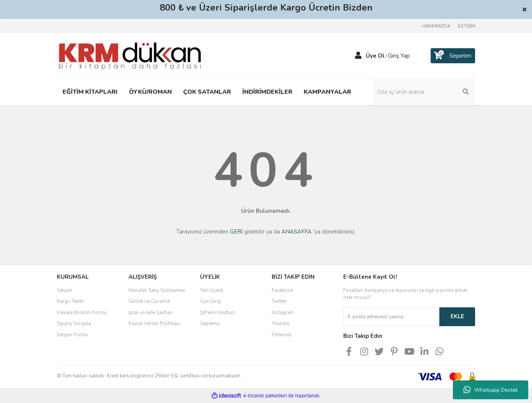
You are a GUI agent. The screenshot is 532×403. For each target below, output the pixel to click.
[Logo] (130, 55)
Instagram (283, 313)
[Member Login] (358, 56)
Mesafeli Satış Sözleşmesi (157, 290)
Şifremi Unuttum (218, 313)
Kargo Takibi (70, 301)
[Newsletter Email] (391, 317)
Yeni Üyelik (212, 290)
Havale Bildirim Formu (82, 313)
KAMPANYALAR (327, 92)
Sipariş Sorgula (74, 324)
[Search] (424, 92)
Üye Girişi (211, 301)
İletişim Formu (72, 335)
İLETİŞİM (466, 26)
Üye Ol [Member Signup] (375, 56)
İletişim (65, 290)
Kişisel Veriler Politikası (154, 324)
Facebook (282, 290)
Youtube (281, 324)
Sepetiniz (210, 324)
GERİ (236, 232)
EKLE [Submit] (457, 316)
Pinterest (281, 335)
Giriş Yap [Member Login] (399, 56)
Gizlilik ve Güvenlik (149, 301)
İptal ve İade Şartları (151, 313)
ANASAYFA (297, 232)
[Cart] (453, 56)
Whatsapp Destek (491, 390)
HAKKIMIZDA (436, 26)
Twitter (279, 301)
